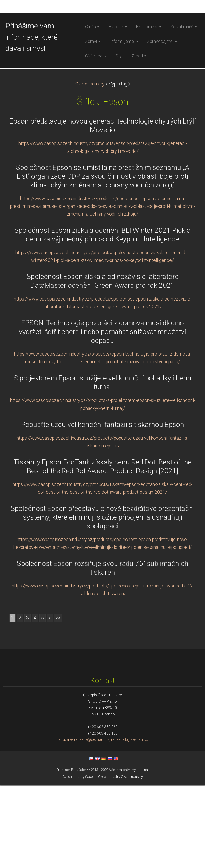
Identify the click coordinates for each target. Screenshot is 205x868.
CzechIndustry (90, 166)
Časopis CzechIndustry (103, 859)
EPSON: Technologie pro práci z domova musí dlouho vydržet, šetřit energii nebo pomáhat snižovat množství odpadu (102, 414)
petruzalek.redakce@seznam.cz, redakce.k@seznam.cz (103, 822)
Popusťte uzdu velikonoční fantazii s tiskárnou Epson (103, 507)
